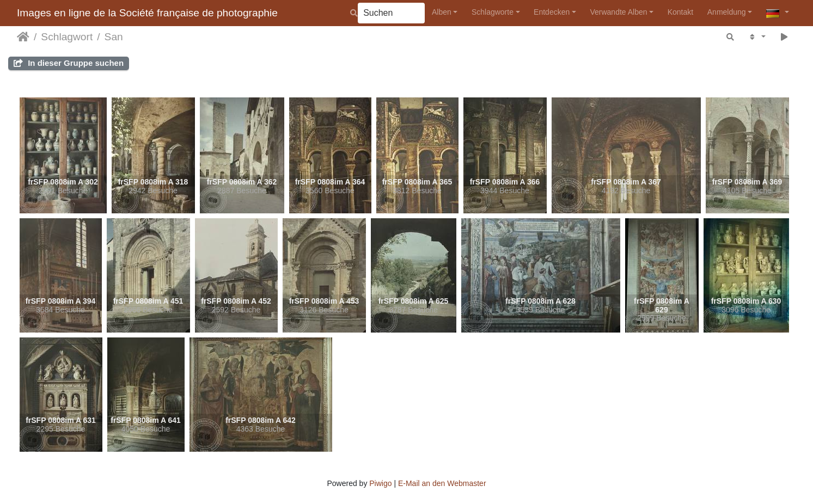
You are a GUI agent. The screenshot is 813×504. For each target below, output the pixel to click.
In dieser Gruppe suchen (69, 63)
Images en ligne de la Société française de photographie (147, 13)
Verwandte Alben (618, 12)
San (114, 37)
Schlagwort (67, 37)
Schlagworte (493, 12)
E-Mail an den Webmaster (442, 483)
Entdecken (552, 12)
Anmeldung (727, 12)
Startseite (23, 37)
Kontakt (680, 12)
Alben (442, 12)
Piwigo (380, 483)
